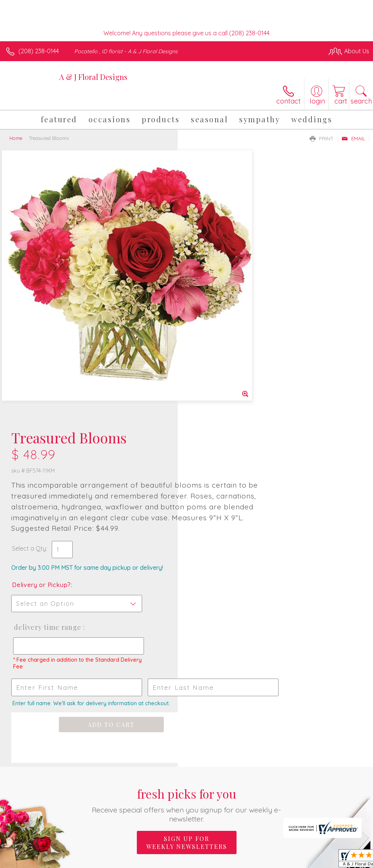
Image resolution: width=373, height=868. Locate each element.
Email (353, 138)
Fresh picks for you (186, 546)
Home (16, 138)
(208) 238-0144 (39, 51)
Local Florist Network (295, 815)
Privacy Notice (242, 815)
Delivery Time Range (224, 369)
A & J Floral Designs (93, 77)
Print (322, 138)
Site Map (342, 815)
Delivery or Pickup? (219, 326)
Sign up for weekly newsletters (187, 584)
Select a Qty (207, 290)
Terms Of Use (198, 815)
